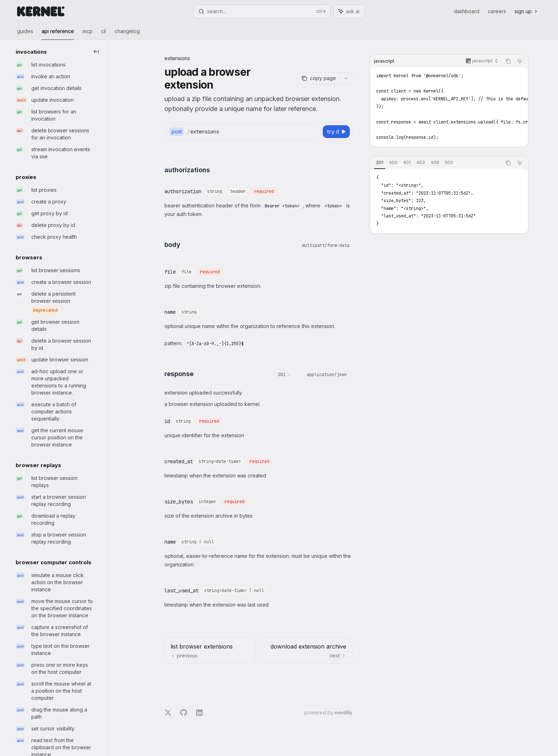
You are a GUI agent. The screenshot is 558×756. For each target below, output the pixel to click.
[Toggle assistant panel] (349, 11)
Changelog (127, 34)
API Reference (58, 34)
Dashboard (467, 11)
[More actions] (346, 78)
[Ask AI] (520, 61)
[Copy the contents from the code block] (508, 61)
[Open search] (262, 11)
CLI (104, 34)
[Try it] (336, 132)
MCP (88, 34)
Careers (497, 11)
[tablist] (436, 163)
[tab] (380, 163)
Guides (25, 34)
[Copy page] (319, 78)
